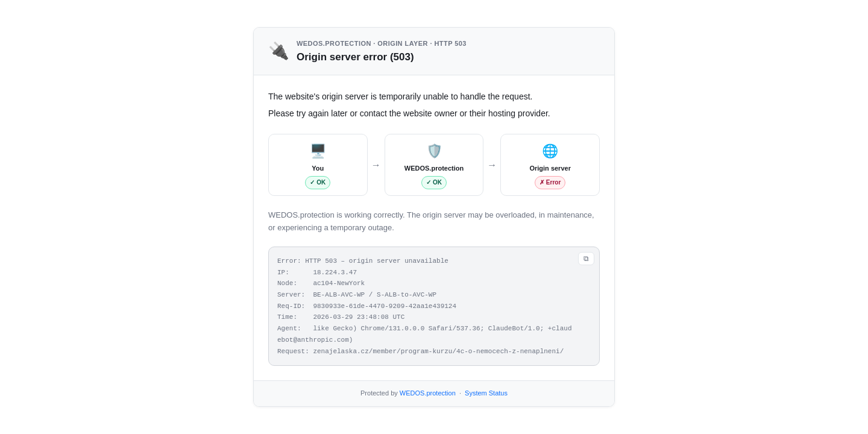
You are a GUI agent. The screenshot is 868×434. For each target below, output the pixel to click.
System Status (486, 393)
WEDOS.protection (428, 393)
